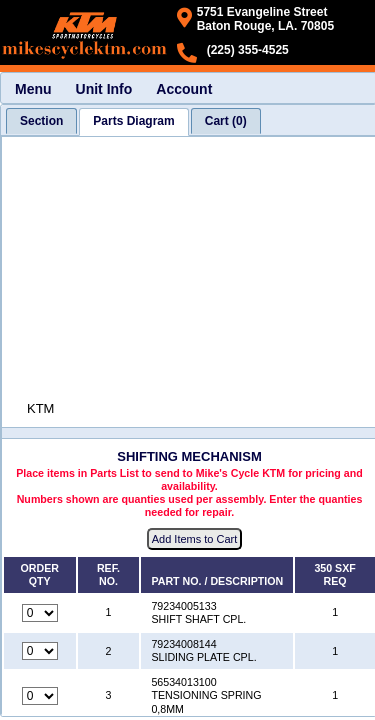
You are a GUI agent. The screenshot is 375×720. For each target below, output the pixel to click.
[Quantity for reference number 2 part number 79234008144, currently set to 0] (40, 651)
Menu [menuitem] (33, 89)
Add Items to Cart (195, 539)
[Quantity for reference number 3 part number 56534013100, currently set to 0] (40, 696)
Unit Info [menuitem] (104, 89)
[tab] (41, 121)
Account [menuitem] (184, 89)
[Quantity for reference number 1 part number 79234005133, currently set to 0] (40, 613)
